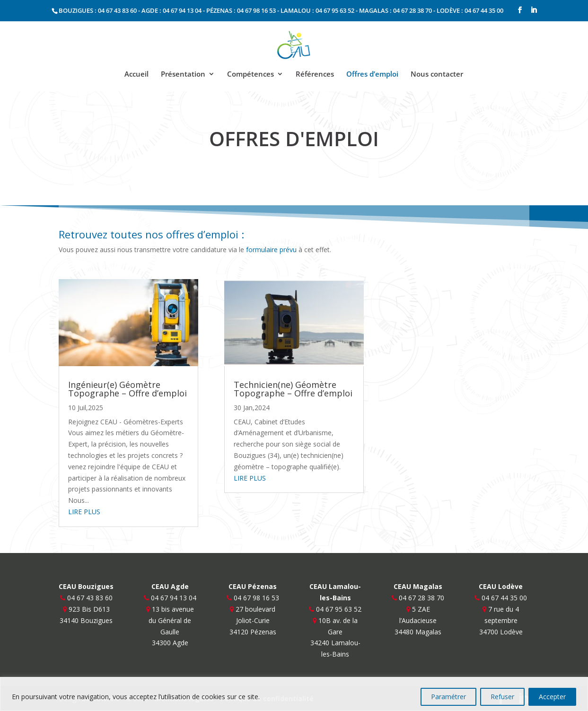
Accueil (136, 75)
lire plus (84, 512)
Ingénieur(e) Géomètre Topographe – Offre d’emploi (127, 389)
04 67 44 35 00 (504, 598)
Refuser (502, 697)
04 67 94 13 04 (174, 598)
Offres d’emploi (372, 75)
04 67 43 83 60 (90, 598)
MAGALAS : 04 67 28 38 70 (395, 10)
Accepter (552, 697)
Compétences (250, 75)
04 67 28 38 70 (421, 598)
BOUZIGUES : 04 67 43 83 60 (98, 10)
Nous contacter (437, 75)
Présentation (183, 75)
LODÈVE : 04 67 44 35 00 (470, 10)
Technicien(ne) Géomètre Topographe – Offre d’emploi (293, 389)
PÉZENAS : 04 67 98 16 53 (241, 10)
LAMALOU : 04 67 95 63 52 (317, 10)
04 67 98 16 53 (256, 598)
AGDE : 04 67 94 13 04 (171, 10)
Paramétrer (448, 697)
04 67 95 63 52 (339, 609)
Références (315, 75)
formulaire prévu (271, 250)
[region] (294, 694)
